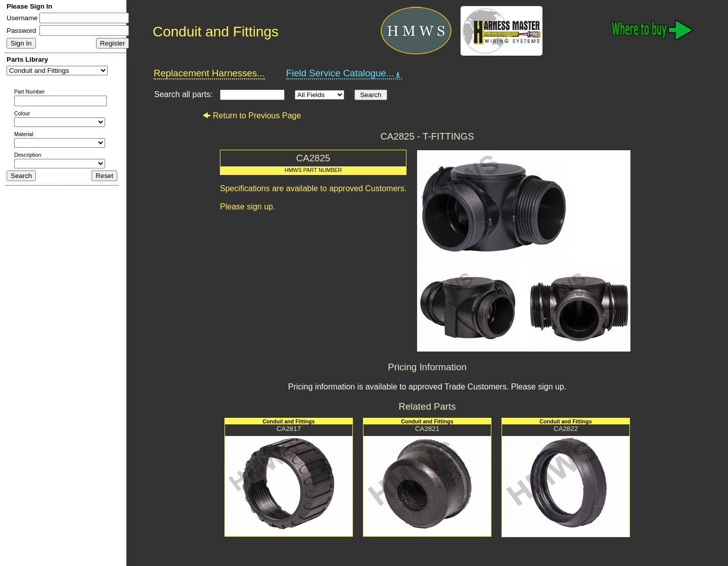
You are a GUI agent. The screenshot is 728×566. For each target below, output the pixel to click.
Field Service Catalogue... (344, 73)
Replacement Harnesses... (209, 73)
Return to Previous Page (252, 116)
